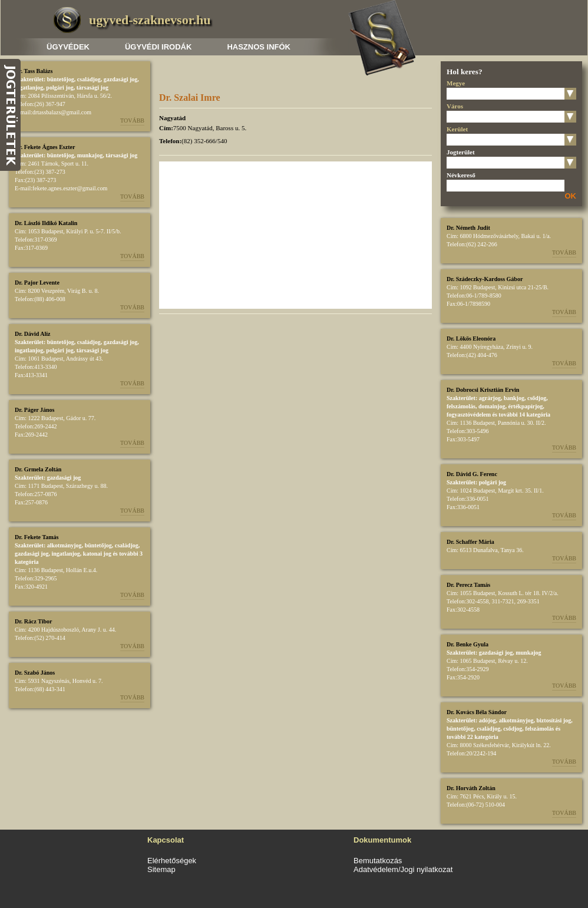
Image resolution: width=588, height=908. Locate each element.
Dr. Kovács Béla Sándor (477, 712)
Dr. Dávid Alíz (32, 334)
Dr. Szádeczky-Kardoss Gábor (485, 279)
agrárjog (490, 398)
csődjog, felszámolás (528, 729)
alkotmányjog (65, 545)
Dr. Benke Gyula (468, 644)
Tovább (132, 120)
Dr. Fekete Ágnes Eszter (45, 147)
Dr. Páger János (35, 410)
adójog (488, 720)
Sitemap (161, 869)
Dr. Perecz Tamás (468, 585)
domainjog (492, 406)
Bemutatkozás (378, 861)
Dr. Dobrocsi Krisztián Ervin (483, 390)
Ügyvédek (68, 47)
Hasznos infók (259, 47)
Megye (456, 83)
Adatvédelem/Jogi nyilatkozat (403, 869)
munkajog (90, 155)
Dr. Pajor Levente (37, 283)
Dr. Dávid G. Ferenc (472, 474)
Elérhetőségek (172, 861)
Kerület (457, 129)
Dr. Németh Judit (468, 228)
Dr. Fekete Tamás (37, 537)
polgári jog (60, 88)
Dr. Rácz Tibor (33, 621)
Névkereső (461, 175)
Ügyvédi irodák (158, 47)
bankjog (514, 398)
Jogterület (461, 152)
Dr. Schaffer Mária (470, 542)
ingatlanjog (29, 88)
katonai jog (97, 554)
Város (455, 106)
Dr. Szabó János (35, 673)
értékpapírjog (525, 406)
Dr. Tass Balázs (34, 71)
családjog (89, 79)
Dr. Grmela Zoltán (38, 469)
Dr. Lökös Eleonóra (471, 339)
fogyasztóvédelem (469, 415)
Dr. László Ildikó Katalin (46, 223)
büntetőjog (61, 79)
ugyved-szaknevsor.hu (150, 20)
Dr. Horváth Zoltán (471, 788)
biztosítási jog (554, 720)
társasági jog (93, 88)
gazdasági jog (121, 79)
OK (571, 196)
